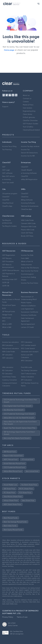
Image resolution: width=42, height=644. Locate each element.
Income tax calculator (10, 342)
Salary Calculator (27, 377)
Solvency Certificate (29, 315)
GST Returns (7, 258)
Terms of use (22, 617)
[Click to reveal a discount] (9, 28)
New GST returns (8, 176)
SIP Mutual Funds (9, 312)
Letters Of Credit (27, 327)
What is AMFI (7, 324)
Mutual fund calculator (11, 348)
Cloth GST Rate (27, 233)
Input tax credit (8, 183)
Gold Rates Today (9, 377)
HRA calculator (8, 367)
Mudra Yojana (26, 303)
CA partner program (10, 194)
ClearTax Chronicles (30, 120)
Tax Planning (7, 150)
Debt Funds (7, 318)
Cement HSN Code (28, 223)
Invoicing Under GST (10, 279)
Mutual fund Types (9, 305)
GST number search (28, 345)
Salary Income (26, 265)
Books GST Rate (27, 236)
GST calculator (8, 358)
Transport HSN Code (29, 227)
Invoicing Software (28, 203)
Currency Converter (10, 380)
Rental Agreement (28, 324)
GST (4, 167)
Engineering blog (29, 111)
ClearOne (25, 197)
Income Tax (25, 150)
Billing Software (27, 200)
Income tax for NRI (28, 156)
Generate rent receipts (30, 352)
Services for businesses (30, 206)
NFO (4, 321)
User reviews (27, 108)
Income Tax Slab (27, 255)
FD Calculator (7, 374)
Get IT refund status (29, 374)
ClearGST (25, 167)
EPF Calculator (26, 380)
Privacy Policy (8, 617)
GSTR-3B (6, 286)
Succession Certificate (30, 312)
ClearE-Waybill (26, 170)
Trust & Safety (28, 127)
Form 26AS (25, 258)
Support (5, 107)
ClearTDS (25, 176)
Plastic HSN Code (28, 230)
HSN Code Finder (27, 220)
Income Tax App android (30, 146)
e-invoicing (6, 179)
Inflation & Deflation (28, 306)
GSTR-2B (6, 283)
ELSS (4, 308)
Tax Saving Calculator (29, 370)
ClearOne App (26, 209)
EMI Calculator (8, 345)
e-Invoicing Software (29, 173)
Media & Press (28, 105)
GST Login (6, 170)
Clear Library (27, 114)
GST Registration (9, 255)
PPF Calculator (27, 342)
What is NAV (7, 327)
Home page (9, 50)
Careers (26, 102)
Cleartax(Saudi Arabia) (31, 130)
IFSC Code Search (28, 348)
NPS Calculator (27, 361)
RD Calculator (7, 370)
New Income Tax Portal (30, 271)
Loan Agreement (27, 309)
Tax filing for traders (9, 226)
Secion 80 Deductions (29, 153)
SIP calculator (7, 355)
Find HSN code (26, 367)
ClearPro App (7, 206)
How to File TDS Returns (30, 268)
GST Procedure (8, 261)
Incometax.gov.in (27, 274)
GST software (7, 173)
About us (26, 95)
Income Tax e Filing (9, 146)
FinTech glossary (29, 117)
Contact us (27, 98)
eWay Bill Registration (29, 179)
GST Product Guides (31, 124)
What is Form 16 (27, 261)
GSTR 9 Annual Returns (11, 270)
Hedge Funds (7, 315)
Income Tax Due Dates (30, 283)
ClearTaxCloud (8, 203)
